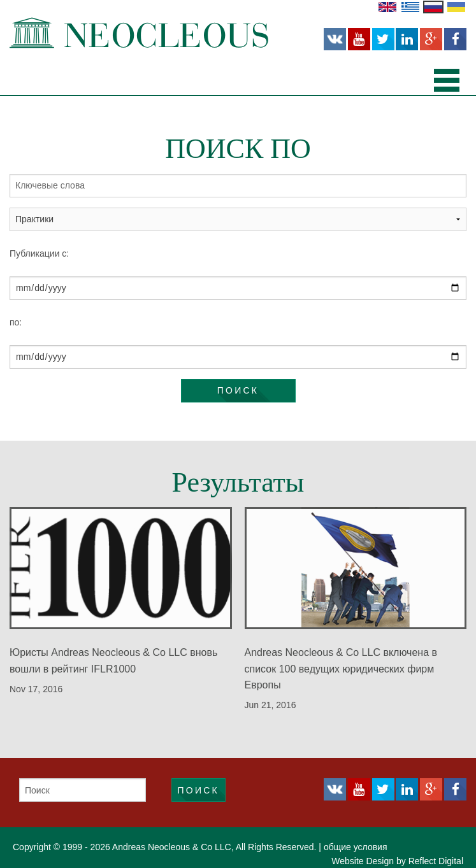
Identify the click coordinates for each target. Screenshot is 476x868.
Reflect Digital (436, 861)
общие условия (356, 847)
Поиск (238, 390)
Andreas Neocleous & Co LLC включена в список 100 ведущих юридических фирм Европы (341, 668)
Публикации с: (39, 253)
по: (16, 322)
